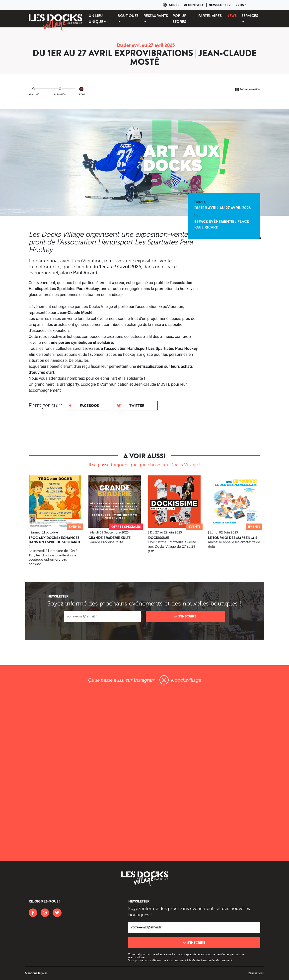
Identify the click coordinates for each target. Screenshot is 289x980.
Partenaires (210, 16)
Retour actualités (250, 89)
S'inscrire (185, 616)
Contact (194, 5)
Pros (240, 5)
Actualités (60, 94)
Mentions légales (36, 973)
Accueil (34, 94)
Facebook (84, 406)
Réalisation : (256, 973)
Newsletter (220, 5)
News (231, 16)
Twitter (131, 406)
